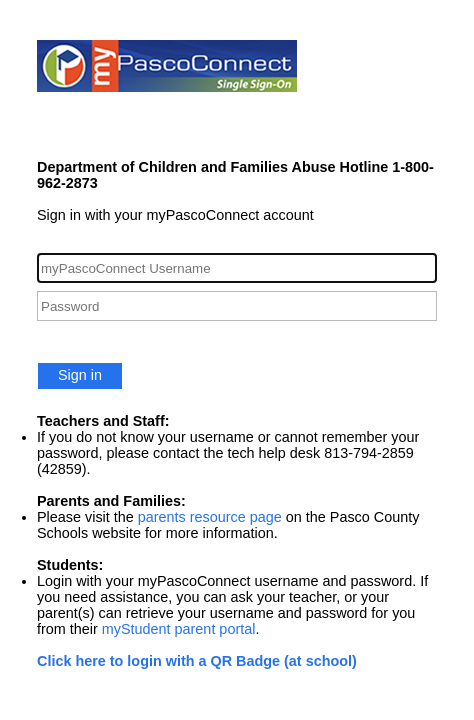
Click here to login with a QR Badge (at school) (197, 661)
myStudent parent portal (179, 629)
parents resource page (210, 517)
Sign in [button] (80, 375)
